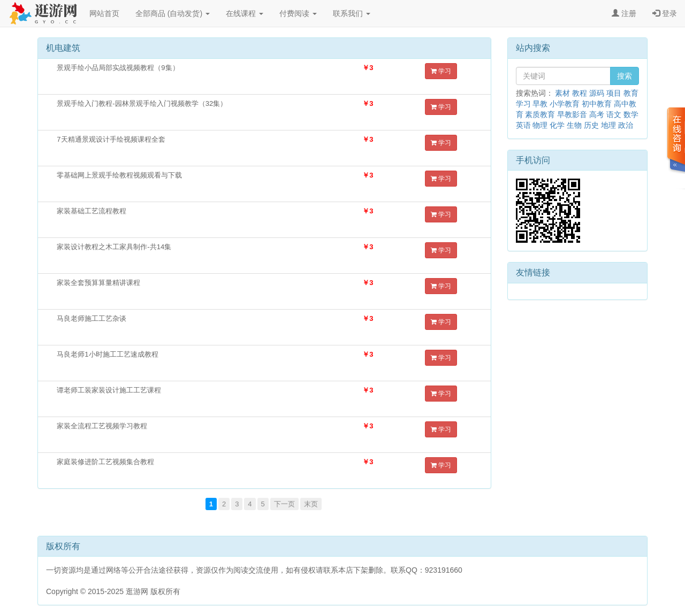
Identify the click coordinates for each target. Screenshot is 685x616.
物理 (540, 125)
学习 (441, 71)
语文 (614, 114)
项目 (614, 93)
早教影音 (572, 114)
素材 (562, 93)
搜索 (625, 76)
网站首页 (104, 13)
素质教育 (540, 114)
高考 (597, 114)
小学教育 (565, 104)
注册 (624, 13)
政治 (626, 125)
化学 (557, 125)
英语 (523, 125)
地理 (608, 125)
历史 (591, 125)
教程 (580, 93)
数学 (631, 114)
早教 (540, 104)
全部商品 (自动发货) (173, 13)
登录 (665, 13)
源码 (597, 93)
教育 (631, 93)
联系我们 (352, 13)
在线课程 (245, 13)
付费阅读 (298, 13)
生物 (574, 125)
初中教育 (597, 104)
